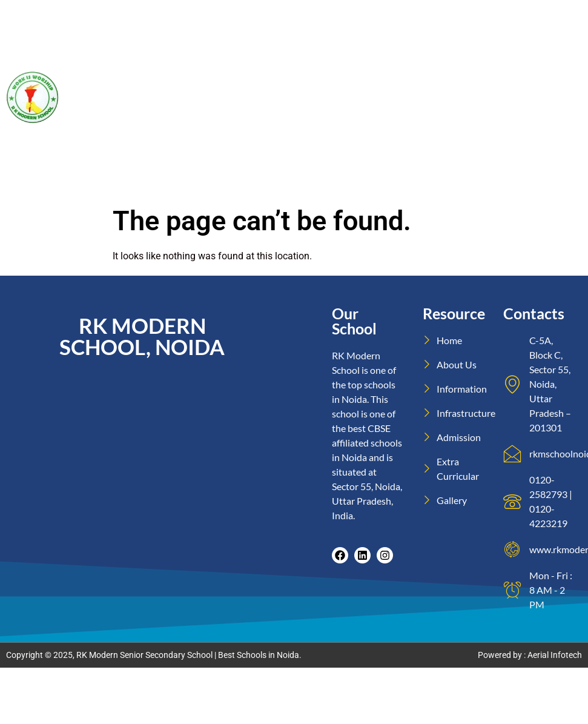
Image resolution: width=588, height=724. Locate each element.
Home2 (563, 19)
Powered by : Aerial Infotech (530, 655)
